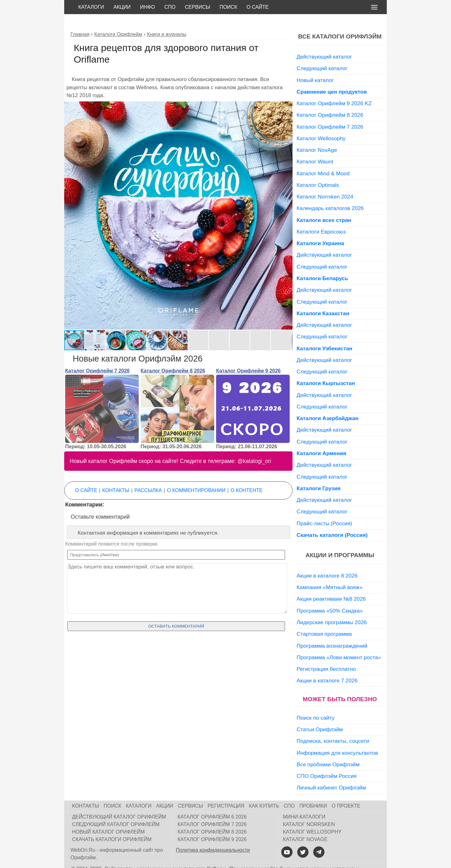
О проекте (346, 792)
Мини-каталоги (304, 803)
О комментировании (196, 476)
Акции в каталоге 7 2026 (327, 666)
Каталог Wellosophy (321, 124)
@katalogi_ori (254, 447)
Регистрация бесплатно (326, 655)
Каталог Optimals (318, 171)
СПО (170, 7)
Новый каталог (315, 66)
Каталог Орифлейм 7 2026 (97, 357)
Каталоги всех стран (324, 206)
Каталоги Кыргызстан (326, 369)
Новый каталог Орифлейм (108, 818)
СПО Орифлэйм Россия (327, 762)
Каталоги (91, 7)
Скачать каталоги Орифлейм (112, 825)
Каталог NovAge (317, 136)
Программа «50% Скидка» (330, 597)
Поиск (228, 7)
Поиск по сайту (316, 704)
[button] (287, 93)
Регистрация (226, 792)
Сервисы (197, 7)
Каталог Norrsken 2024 (325, 182)
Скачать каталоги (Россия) (332, 521)
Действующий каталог (324, 43)
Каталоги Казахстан (323, 299)
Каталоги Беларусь (322, 264)
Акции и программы (340, 541)
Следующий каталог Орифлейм (116, 810)
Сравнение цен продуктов (332, 78)
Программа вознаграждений (332, 632)
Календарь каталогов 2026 (330, 194)
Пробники (313, 792)
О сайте (258, 7)
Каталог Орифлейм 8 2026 (173, 357)
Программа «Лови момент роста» (339, 643)
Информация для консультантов (337, 739)
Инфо (148, 7)
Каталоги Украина (320, 229)
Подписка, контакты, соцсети (333, 727)
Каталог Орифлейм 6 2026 (212, 803)
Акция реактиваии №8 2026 (331, 585)
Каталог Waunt (315, 147)
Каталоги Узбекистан (324, 334)
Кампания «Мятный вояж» (330, 573)
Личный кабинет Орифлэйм (331, 773)
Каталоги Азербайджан (328, 404)
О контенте (246, 476)
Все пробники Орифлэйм (328, 750)
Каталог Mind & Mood (323, 159)
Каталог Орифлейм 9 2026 (248, 357)
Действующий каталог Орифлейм (119, 803)
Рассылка (148, 476)
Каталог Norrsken (309, 810)
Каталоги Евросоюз (321, 218)
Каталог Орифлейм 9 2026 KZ (334, 89)
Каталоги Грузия (319, 474)
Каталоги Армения (321, 439)
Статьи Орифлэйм (320, 715)
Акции (122, 7)
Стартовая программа (324, 620)
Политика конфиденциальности (213, 836)
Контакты (116, 476)
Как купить (264, 792)
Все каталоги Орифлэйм (340, 22)
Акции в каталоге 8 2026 (327, 562)
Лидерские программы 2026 (332, 608)
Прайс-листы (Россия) (324, 509)
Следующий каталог (322, 54)
